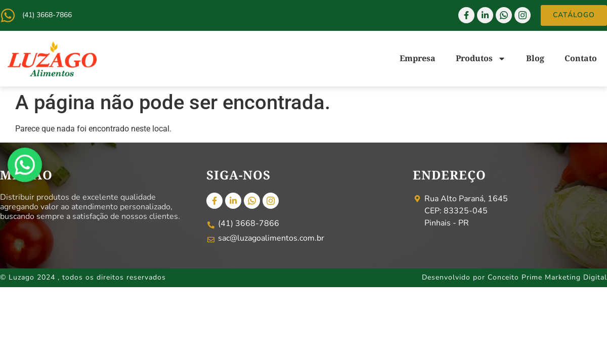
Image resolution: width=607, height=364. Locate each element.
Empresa (418, 58)
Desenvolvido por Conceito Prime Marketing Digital (514, 277)
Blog (535, 58)
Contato (581, 58)
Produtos (481, 59)
